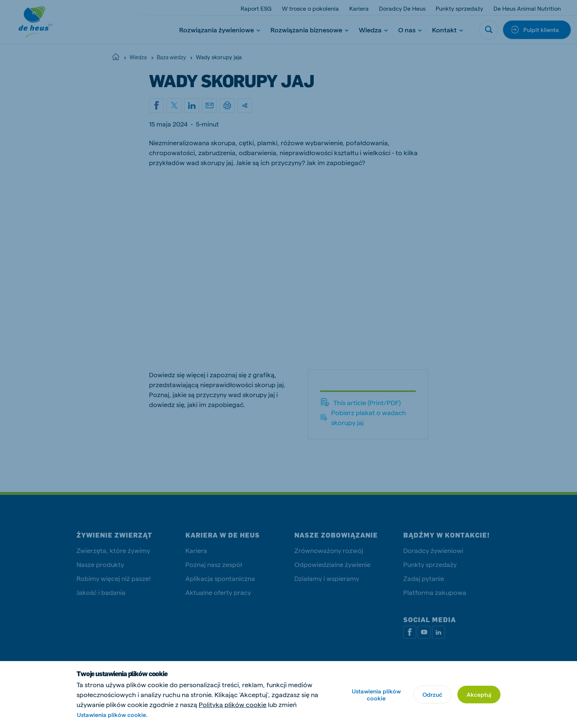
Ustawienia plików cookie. (112, 715)
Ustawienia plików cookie (376, 695)
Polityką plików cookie (233, 704)
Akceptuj (479, 694)
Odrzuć (432, 694)
